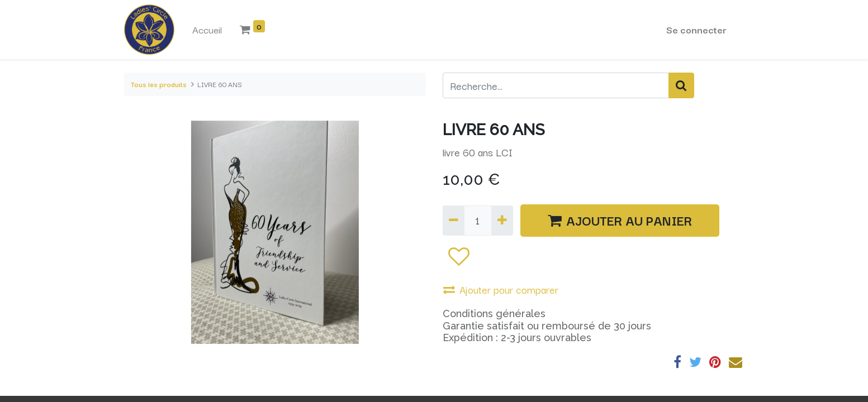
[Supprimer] (454, 221)
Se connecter (696, 29)
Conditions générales (494, 314)
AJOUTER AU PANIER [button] (620, 220)
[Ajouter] (502, 221)
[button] (458, 256)
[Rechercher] (681, 85)
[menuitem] (207, 30)
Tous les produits (159, 84)
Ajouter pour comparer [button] (501, 289)
